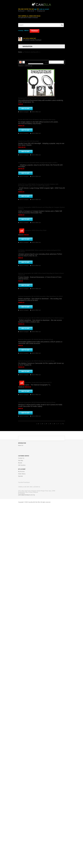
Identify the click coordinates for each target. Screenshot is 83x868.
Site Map (21, 824)
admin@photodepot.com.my (27, 858)
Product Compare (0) (25, 66)
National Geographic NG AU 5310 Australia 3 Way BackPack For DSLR (40, 530)
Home (20, 52)
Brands (20, 826)
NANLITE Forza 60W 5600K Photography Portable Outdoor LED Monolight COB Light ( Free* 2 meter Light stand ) (38, 289)
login (35, 9)
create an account (44, 9)
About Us (21, 809)
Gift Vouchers (22, 829)
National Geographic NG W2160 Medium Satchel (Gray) (36, 625)
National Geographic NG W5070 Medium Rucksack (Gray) (36, 673)
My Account (21, 11)
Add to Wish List (36, 112)
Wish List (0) (31, 11)
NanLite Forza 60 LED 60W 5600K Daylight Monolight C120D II (38, 241)
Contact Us (21, 822)
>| (63, 787)
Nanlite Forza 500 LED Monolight (29, 193)
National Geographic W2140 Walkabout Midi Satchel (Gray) (37, 766)
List (24, 62)
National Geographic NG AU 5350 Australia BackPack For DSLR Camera (41, 578)
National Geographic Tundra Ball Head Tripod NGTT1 (35, 720)
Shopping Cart (41, 11)
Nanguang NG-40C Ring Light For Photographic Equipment (37, 98)
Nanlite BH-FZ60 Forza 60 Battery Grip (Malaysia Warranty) (37, 146)
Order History (22, 837)
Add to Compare (24, 112)
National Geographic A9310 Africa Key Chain (32, 386)
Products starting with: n (32, 52)
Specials (21, 840)
